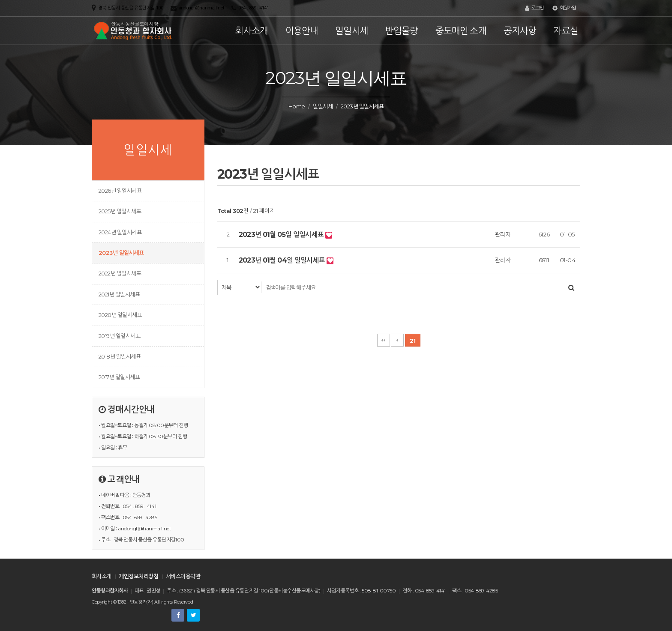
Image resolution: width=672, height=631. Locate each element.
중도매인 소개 (461, 31)
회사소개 (252, 31)
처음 (384, 340)
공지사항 (520, 31)
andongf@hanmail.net (201, 8)
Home (297, 106)
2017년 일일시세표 (119, 377)
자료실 (566, 31)
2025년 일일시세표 (120, 211)
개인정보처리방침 (138, 576)
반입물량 (402, 31)
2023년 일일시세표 (121, 253)
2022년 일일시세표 (120, 273)
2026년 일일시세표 (120, 191)
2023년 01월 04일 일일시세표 (283, 260)
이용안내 (302, 31)
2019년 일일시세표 (119, 336)
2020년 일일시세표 (120, 315)
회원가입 (564, 8)
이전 (397, 340)
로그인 (534, 8)
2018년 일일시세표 (120, 356)
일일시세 (352, 31)
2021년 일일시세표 (119, 294)
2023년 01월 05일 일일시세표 (282, 235)
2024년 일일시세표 (120, 232)
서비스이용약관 (183, 576)
